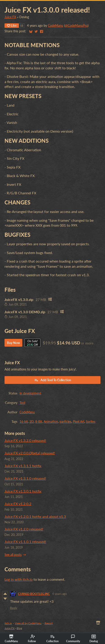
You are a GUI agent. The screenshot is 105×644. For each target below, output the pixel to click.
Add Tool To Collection (53, 380)
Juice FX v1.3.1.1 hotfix (23, 466)
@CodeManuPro (76, 26)
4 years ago (59, 594)
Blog (19, 628)
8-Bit (39, 422)
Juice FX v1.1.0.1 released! (25, 542)
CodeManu (56, 26)
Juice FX (10, 17)
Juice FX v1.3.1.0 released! (25, 478)
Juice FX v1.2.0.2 (18, 504)
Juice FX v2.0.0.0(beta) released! (30, 453)
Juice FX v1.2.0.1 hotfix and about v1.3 (35, 516)
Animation (51, 422)
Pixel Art (79, 422)
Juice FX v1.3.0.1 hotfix (23, 491)
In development (30, 393)
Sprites (91, 422)
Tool (22, 403)
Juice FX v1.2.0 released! (24, 529)
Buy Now (13, 343)
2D (32, 422)
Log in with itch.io (19, 579)
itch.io (8, 623)
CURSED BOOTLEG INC (34, 594)
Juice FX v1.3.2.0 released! (25, 440)
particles (65, 422)
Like (12, 25)
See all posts (13, 555)
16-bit (24, 422)
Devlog (94, 639)
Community (73, 639)
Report (49, 623)
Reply (14, 608)
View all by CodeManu (28, 623)
